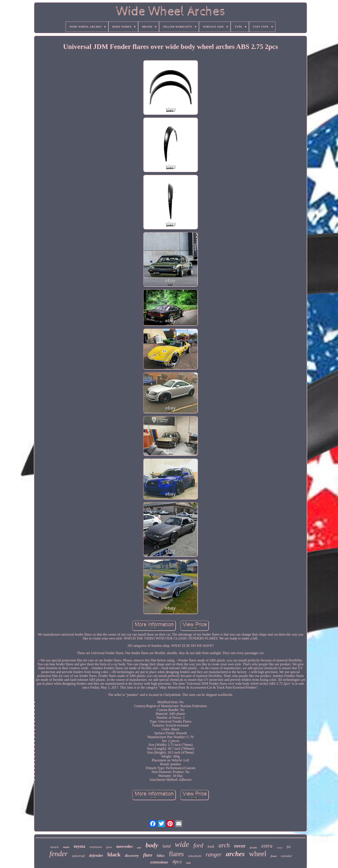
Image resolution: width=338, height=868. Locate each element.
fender (58, 854)
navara (55, 847)
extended (286, 856)
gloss (109, 847)
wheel (258, 854)
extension (96, 847)
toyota (79, 846)
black (114, 855)
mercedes (124, 846)
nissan (280, 848)
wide (182, 844)
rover (240, 846)
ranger (214, 854)
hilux (161, 856)
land (167, 846)
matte (66, 847)
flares (176, 854)
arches (235, 854)
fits (289, 847)
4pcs (177, 862)
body (152, 845)
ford (198, 845)
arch (224, 845)
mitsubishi (195, 856)
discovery (132, 856)
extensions (159, 862)
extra (267, 846)
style (139, 848)
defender (96, 856)
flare (148, 855)
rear (188, 863)
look (211, 846)
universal (78, 856)
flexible (253, 848)
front (274, 856)
